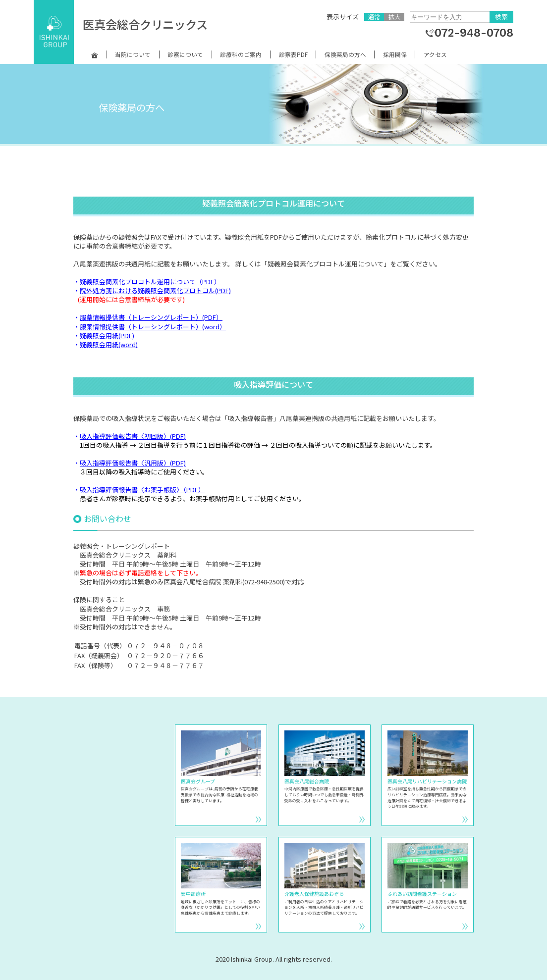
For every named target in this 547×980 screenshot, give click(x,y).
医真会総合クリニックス (145, 24)
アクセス (435, 54)
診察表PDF (293, 54)
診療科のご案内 (241, 54)
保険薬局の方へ (345, 54)
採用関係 (395, 54)
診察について (185, 54)
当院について (133, 54)
